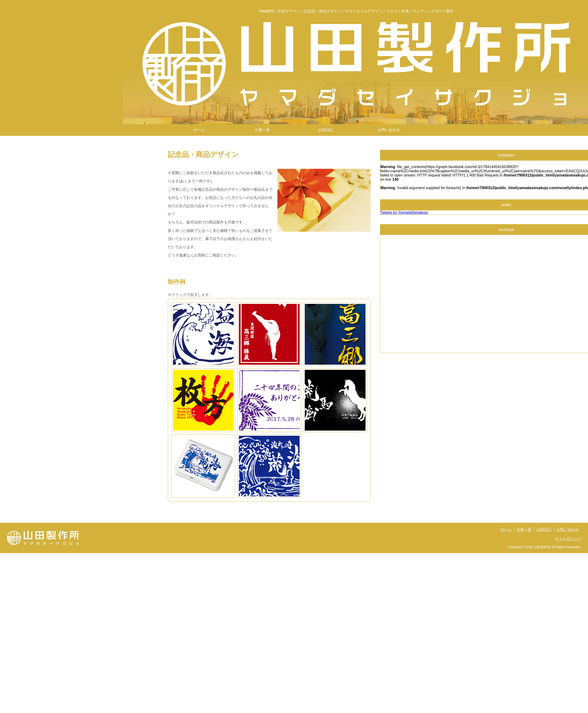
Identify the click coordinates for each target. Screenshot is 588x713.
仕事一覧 (524, 530)
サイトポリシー (568, 539)
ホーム (199, 130)
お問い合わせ (389, 130)
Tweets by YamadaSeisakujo (404, 212)
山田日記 (326, 130)
